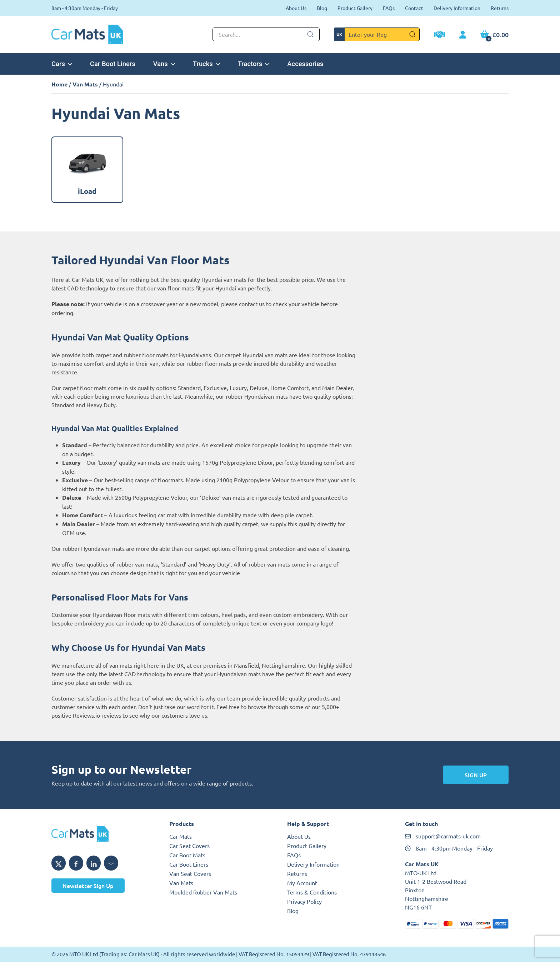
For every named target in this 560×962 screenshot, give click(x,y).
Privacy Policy (304, 901)
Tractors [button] (254, 64)
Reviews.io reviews (97, 715)
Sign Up (476, 775)
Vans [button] (164, 64)
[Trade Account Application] (439, 35)
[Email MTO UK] (111, 863)
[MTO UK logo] (103, 834)
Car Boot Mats (187, 855)
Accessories (305, 64)
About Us (296, 8)
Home (59, 84)
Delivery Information (457, 8)
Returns (500, 8)
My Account (302, 883)
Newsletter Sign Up (88, 886)
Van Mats (85, 84)
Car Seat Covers (189, 846)
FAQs (389, 8)
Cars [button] (62, 64)
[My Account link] (463, 35)
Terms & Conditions (312, 892)
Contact (414, 8)
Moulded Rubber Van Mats (203, 892)
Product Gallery (355, 8)
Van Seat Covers (190, 873)
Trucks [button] (206, 64)
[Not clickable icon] (266, 34)
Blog (322, 8)
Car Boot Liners (113, 64)
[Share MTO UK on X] (59, 863)
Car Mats (181, 836)
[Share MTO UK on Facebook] (76, 863)
